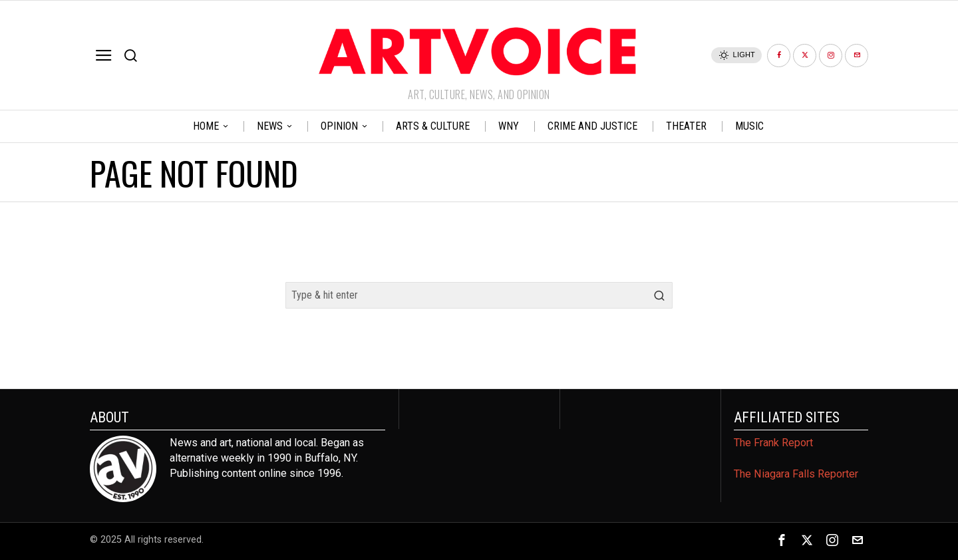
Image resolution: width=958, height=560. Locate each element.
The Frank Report (773, 443)
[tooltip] (779, 56)
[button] (659, 295)
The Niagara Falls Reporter (796, 474)
